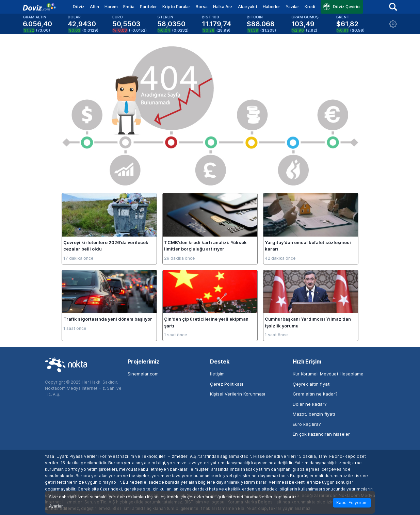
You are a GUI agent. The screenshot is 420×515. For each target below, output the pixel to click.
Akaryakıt (248, 7)
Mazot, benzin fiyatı (314, 414)
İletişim (217, 374)
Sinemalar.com (143, 374)
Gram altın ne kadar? (315, 394)
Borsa (202, 7)
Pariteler (148, 7)
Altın (94, 7)
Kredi (310, 7)
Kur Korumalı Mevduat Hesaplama (328, 374)
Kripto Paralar (176, 7)
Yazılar (292, 7)
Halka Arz (223, 7)
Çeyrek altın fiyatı (312, 384)
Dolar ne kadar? (310, 404)
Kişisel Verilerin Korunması (238, 394)
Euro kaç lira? (307, 424)
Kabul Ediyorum (352, 503)
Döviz (79, 7)
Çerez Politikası (227, 384)
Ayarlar (56, 506)
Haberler (271, 7)
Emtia (129, 7)
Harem (111, 7)
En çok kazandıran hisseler (321, 434)
